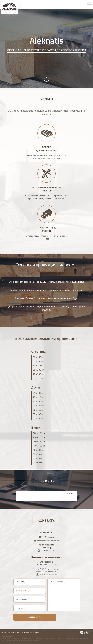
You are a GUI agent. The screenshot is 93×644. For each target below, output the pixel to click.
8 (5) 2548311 (48, 537)
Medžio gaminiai (6, 640)
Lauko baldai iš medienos (35, 639)
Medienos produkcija (19, 640)
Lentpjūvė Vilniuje (6, 639)
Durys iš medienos (51, 639)
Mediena (73, 639)
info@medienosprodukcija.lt (48, 541)
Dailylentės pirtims (63, 639)
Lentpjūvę (23, 639)
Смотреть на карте (49, 575)
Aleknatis (16, 639)
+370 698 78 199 (48, 551)
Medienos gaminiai (32, 640)
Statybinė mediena (83, 639)
